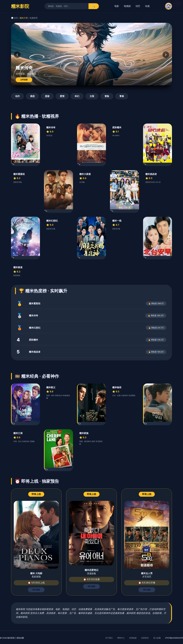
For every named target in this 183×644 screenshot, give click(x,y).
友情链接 (133, 638)
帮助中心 (121, 638)
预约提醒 (36, 590)
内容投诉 (145, 638)
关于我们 (109, 638)
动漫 (147, 6)
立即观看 (24, 80)
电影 (117, 6)
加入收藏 (157, 638)
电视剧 (127, 6)
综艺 (138, 6)
